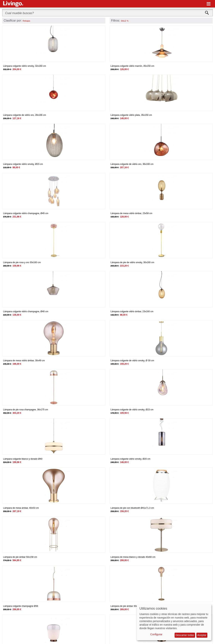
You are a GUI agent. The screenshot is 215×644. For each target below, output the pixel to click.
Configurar (156, 634)
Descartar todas (185, 635)
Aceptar (202, 635)
